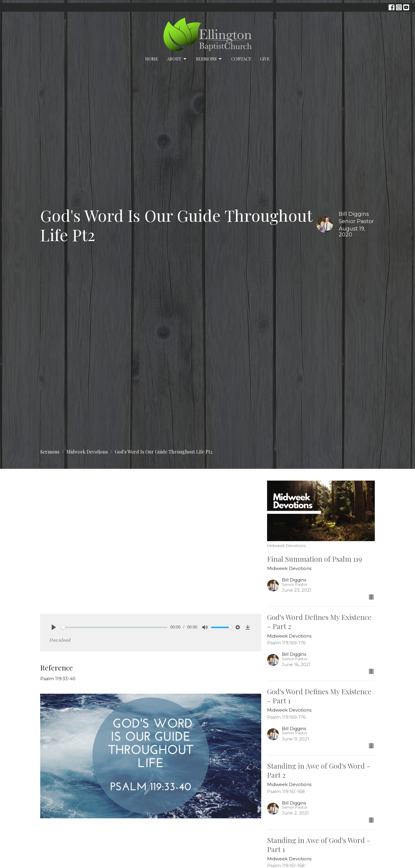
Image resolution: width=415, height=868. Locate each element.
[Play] (54, 627)
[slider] (114, 627)
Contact (241, 59)
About (177, 59)
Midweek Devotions (87, 452)
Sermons (209, 59)
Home (152, 59)
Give (265, 59)
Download (60, 640)
